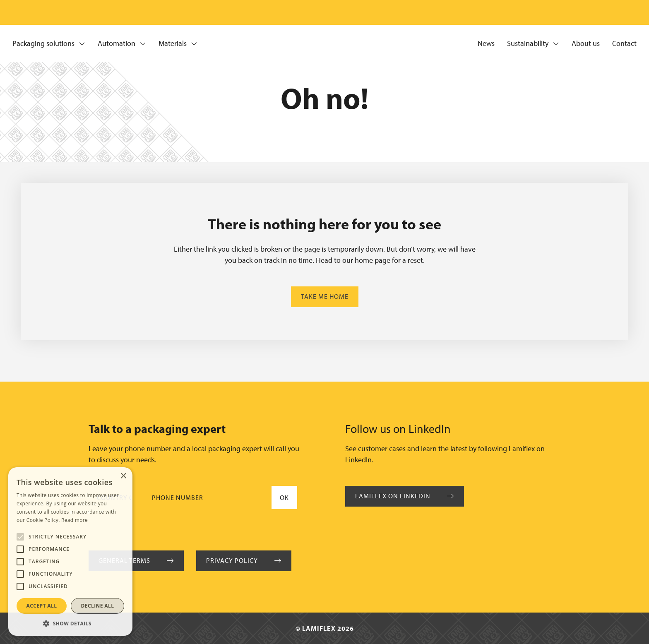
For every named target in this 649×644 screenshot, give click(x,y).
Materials (178, 43)
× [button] (123, 476)
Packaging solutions (49, 43)
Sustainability (533, 43)
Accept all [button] (42, 606)
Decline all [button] (98, 606)
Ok (284, 497)
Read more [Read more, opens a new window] (75, 520)
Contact (624, 43)
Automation (122, 43)
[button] (70, 623)
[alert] (70, 551)
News (486, 43)
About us (586, 43)
